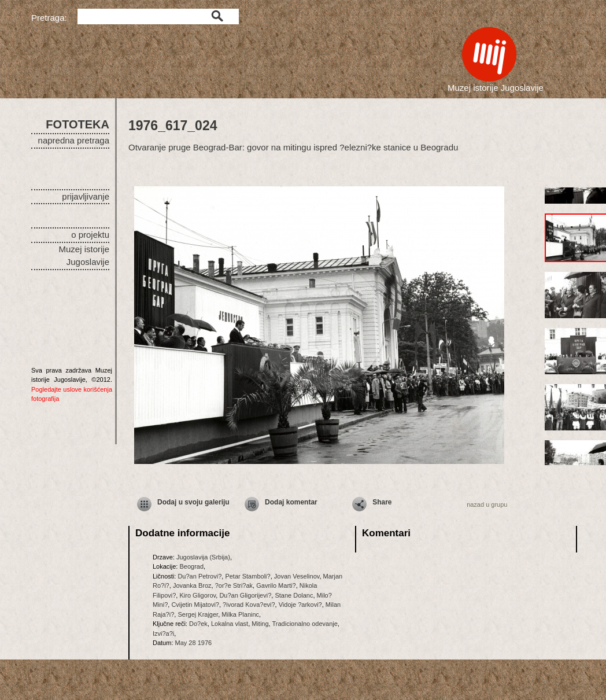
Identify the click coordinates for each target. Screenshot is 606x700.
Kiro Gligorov (197, 595)
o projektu (90, 235)
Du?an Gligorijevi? (245, 595)
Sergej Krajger (198, 614)
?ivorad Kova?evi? (249, 605)
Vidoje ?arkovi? (300, 605)
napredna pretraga (74, 140)
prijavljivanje (86, 196)
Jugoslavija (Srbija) (203, 557)
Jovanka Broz (192, 585)
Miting (260, 624)
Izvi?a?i (163, 633)
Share (382, 502)
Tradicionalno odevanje (305, 624)
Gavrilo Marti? (276, 585)
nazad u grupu (487, 504)
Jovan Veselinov (297, 576)
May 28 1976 (194, 643)
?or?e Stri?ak (234, 585)
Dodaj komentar (291, 502)
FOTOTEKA (77, 124)
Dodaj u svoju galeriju (193, 502)
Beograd (191, 566)
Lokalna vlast (230, 624)
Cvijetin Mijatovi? (195, 605)
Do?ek (198, 624)
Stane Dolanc (294, 595)
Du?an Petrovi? (199, 576)
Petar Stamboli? (247, 576)
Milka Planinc (240, 614)
